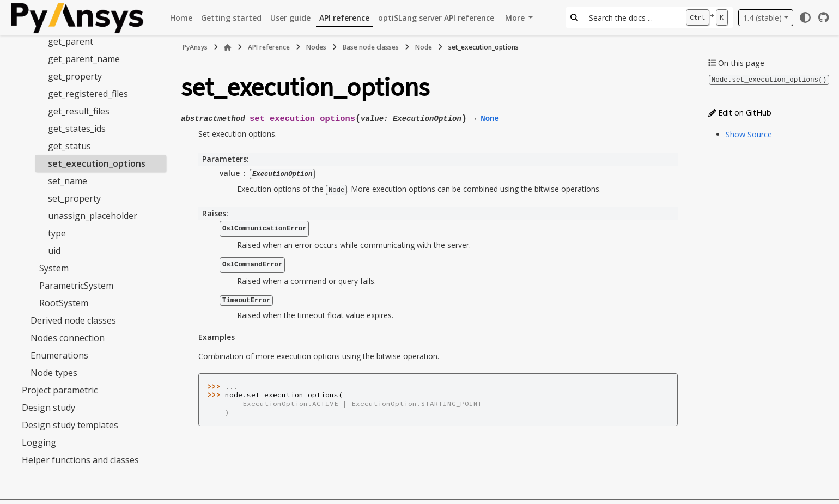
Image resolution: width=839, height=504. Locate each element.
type (57, 233)
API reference (344, 18)
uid (54, 251)
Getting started (231, 18)
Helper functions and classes (80, 460)
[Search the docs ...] (632, 17)
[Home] (228, 47)
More (516, 18)
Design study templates (70, 425)
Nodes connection (68, 338)
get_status (69, 146)
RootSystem (64, 303)
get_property (75, 76)
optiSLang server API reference (436, 18)
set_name (68, 181)
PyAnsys (195, 47)
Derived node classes (73, 320)
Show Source (749, 134)
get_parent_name (84, 59)
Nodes (316, 47)
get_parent (71, 41)
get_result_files (79, 111)
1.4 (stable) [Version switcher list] (762, 18)
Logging (39, 442)
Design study (48, 408)
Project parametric (60, 390)
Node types (54, 373)
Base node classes (371, 47)
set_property (74, 198)
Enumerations (59, 355)
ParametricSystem (76, 286)
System (54, 268)
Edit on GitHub (740, 112)
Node (424, 47)
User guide (290, 18)
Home (181, 18)
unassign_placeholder (93, 216)
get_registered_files (88, 94)
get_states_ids (77, 129)
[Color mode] (805, 17)
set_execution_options (97, 163)
